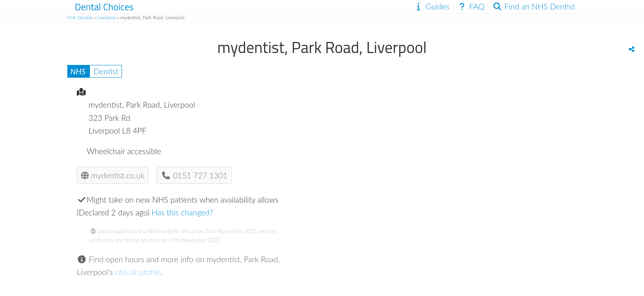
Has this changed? (182, 212)
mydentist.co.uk (113, 175)
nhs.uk (188, 231)
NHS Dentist (79, 17)
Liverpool (106, 17)
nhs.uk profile (138, 272)
